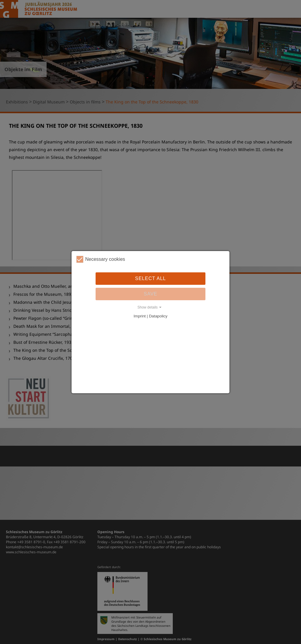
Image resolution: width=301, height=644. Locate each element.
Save (150, 294)
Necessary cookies (101, 259)
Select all (150, 278)
